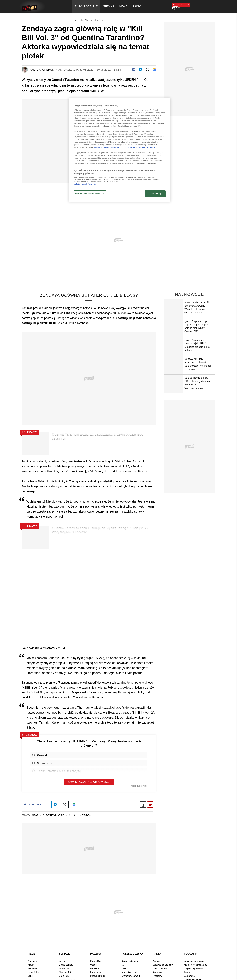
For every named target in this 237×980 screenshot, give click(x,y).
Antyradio (79, 17)
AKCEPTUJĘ (155, 194)
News (35, 812)
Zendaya (87, 812)
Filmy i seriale (91, 17)
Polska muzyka (132, 951)
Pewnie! (39, 752)
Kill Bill (73, 812)
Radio (157, 951)
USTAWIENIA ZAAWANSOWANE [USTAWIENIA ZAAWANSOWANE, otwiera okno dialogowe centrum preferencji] (90, 194)
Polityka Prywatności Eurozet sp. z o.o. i (111, 147)
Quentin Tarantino (54, 812)
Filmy (101, 17)
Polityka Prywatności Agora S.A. (142, 147)
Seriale (64, 951)
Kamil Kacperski (42, 66)
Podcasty (191, 951)
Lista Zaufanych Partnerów (85, 184)
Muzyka (96, 951)
